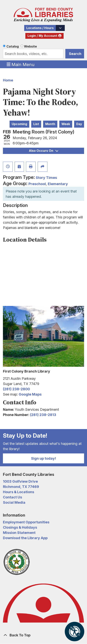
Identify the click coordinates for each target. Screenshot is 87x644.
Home (8, 80)
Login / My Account (42, 36)
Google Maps (30, 394)
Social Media (14, 502)
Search (75, 54)
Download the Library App (25, 538)
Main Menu (21, 64)
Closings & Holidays (20, 527)
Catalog (13, 46)
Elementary (58, 184)
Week (66, 124)
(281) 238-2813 (43, 415)
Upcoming (19, 124)
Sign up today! (43, 458)
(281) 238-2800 (16, 389)
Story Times (46, 178)
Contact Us (12, 497)
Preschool (37, 184)
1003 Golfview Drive (20, 481)
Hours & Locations (19, 492)
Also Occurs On (43, 151)
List (36, 124)
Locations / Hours (40, 28)
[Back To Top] (43, 635)
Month (50, 124)
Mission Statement (19, 533)
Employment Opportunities (26, 522)
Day (79, 124)
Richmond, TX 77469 (21, 487)
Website (30, 46)
